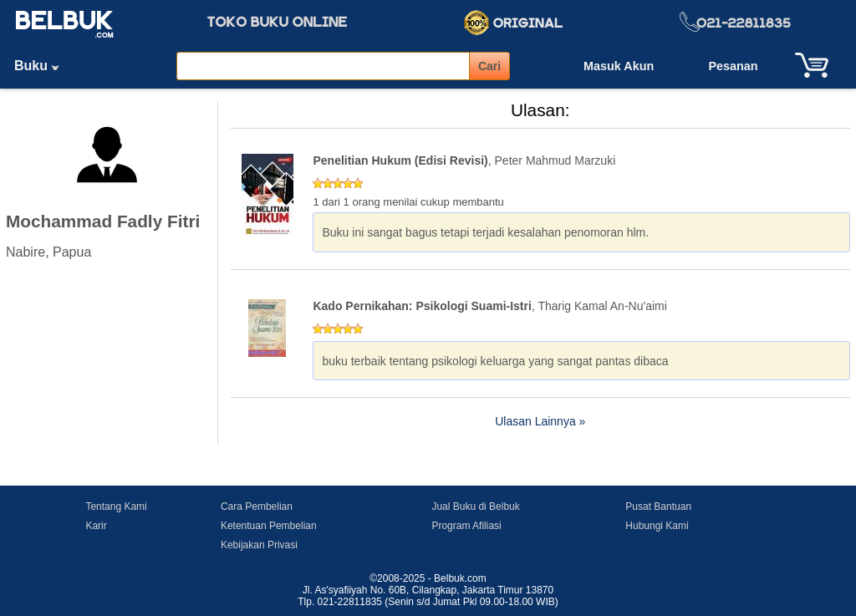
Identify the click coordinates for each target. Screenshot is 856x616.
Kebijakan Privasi (259, 545)
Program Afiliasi (466, 526)
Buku (43, 66)
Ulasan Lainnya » (540, 421)
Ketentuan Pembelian (269, 526)
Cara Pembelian (257, 507)
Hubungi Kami (657, 526)
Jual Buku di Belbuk (475, 507)
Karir (96, 526)
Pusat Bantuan (658, 507)
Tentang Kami (116, 507)
